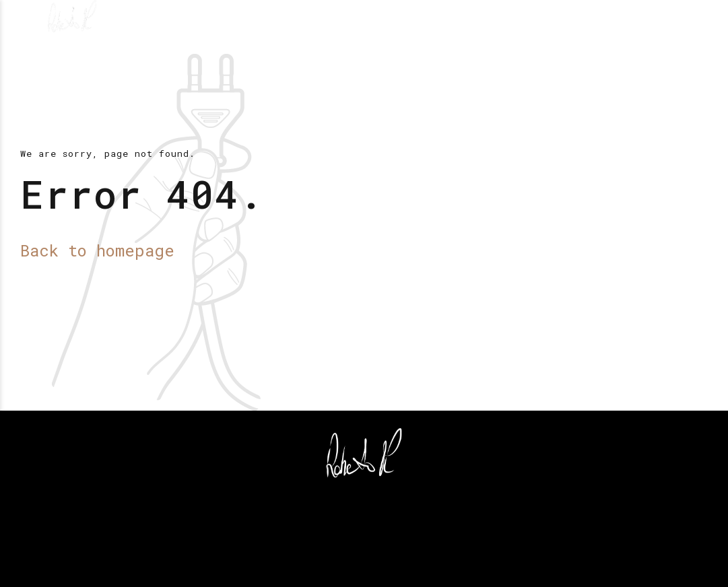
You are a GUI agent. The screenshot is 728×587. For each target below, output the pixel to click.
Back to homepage (97, 250)
